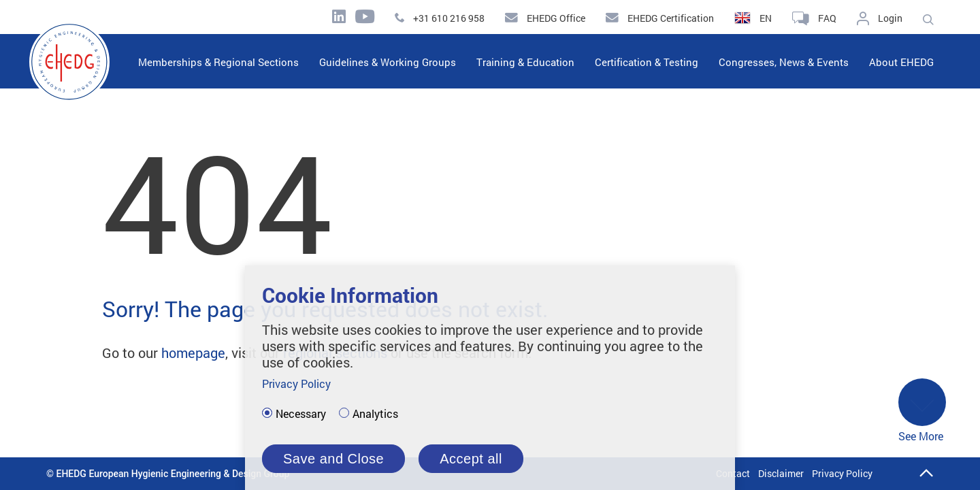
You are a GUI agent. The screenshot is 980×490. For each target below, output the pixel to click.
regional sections (335, 353)
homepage (193, 353)
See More (922, 411)
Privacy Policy (842, 473)
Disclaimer (781, 473)
